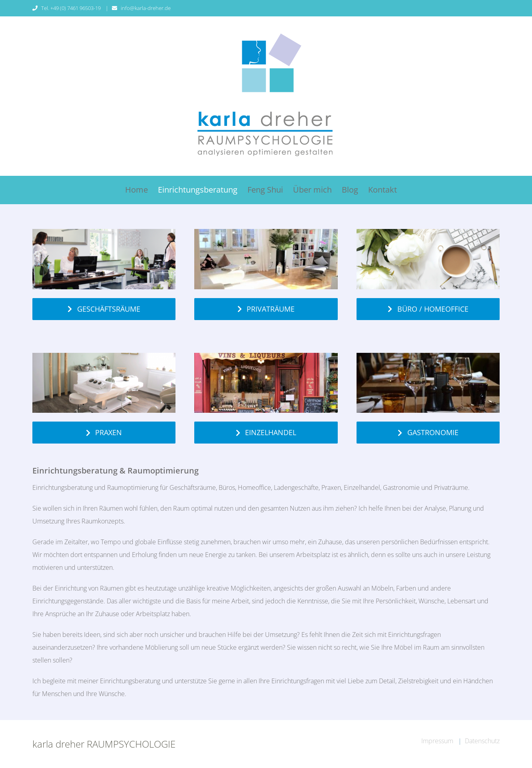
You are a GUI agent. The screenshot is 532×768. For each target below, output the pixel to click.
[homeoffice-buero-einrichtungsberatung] (428, 232)
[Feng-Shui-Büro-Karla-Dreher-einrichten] (104, 232)
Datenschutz (482, 741)
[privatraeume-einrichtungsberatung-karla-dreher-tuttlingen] (266, 232)
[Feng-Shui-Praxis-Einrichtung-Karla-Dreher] (104, 356)
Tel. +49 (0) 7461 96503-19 (72, 8)
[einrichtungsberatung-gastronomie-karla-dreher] (428, 356)
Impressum (438, 741)
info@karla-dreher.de (146, 8)
